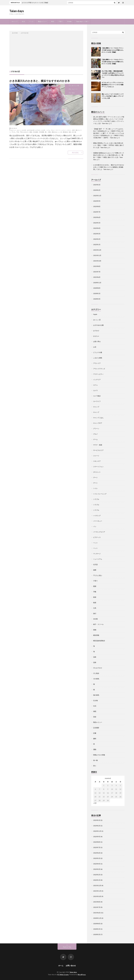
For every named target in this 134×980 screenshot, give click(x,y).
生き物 (95, 700)
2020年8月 (97, 288)
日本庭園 (41, 132)
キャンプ (15, 22)
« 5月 (95, 803)
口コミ (69, 130)
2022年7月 (97, 212)
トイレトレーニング (100, 494)
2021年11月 (97, 255)
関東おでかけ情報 (99, 755)
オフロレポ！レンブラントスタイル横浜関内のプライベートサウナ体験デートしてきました (113, 85)
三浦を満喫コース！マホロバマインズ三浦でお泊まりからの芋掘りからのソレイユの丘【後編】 (113, 50)
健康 (95, 570)
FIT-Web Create (63, 975)
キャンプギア (98, 423)
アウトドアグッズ (99, 369)
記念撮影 (96, 728)
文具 (95, 608)
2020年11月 (97, 283)
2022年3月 (97, 234)
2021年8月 (97, 266)
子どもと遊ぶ (98, 575)
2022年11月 (97, 196)
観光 (70, 132)
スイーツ (75, 89)
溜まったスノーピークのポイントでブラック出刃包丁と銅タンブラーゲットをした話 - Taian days (109, 121)
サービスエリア (98, 450)
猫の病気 (96, 695)
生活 (23, 22)
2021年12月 (97, 250)
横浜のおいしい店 (57, 132)
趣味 (95, 739)
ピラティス (97, 537)
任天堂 (95, 564)
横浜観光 (65, 132)
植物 (95, 630)
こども (48, 130)
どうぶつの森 (98, 352)
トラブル (96, 499)
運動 (95, 749)
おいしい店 (75, 86)
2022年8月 (97, 206)
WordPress (82, 975)
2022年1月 (97, 245)
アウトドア (97, 363)
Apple (95, 314)
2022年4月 (97, 228)
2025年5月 (97, 185)
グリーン (96, 428)
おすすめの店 (31, 130)
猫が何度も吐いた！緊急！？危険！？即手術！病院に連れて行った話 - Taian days (109, 145)
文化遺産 (35, 132)
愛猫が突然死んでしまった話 (103, 143)
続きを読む (75, 153)
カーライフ (97, 401)
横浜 (50, 132)
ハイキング (97, 516)
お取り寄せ (97, 341)
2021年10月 (97, 261)
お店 (95, 347)
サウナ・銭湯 (98, 445)
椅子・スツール (98, 624)
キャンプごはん (98, 418)
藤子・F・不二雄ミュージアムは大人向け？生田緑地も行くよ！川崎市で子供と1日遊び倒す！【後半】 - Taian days (109, 135)
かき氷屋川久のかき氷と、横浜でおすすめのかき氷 (40, 81)
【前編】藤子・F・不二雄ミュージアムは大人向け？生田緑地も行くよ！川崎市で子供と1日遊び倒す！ (108, 131)
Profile (69, 22)
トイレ (95, 488)
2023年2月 (97, 190)
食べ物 (74, 132)
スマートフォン (98, 467)
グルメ (53, 130)
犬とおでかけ (98, 668)
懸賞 (95, 586)
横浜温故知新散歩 (99, 641)
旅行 (95, 613)
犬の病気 (96, 679)
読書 (95, 733)
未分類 (95, 619)
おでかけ (38, 130)
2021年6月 (97, 277)
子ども (14, 132)
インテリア (97, 380)
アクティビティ (98, 374)
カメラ (95, 390)
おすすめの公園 (98, 325)
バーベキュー (98, 521)
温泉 (95, 657)
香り (95, 766)
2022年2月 (97, 239)
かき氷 (43, 130)
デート (95, 477)
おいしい (14, 130)
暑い (46, 132)
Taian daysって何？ (82, 22)
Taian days (17, 11)
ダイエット (97, 472)
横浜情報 (96, 635)
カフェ (95, 385)
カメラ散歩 (97, 396)
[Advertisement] (46, 50)
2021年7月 (97, 272)
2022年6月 (97, 217)
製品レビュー (42, 22)
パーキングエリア (99, 532)
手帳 (95, 592)
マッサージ (97, 554)
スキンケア (97, 461)
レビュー (64, 130)
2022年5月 (97, 223)
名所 (73, 130)
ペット (31, 22)
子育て (61, 22)
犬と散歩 (96, 673)
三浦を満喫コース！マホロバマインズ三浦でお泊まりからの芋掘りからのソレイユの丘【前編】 (113, 62)
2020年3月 (97, 299)
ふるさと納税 (98, 358)
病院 (95, 711)
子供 (18, 132)
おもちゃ (96, 336)
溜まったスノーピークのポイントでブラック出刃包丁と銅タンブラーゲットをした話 (113, 96)
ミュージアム (98, 559)
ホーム (61, 966)
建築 (31, 132)
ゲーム (95, 439)
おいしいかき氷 (22, 130)
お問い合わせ (71, 966)
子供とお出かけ (24, 132)
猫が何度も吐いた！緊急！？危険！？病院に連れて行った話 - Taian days (108, 157)
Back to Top (67, 947)
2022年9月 (97, 201)
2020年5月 (97, 293)
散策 (95, 597)
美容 (53, 22)
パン (95, 526)
